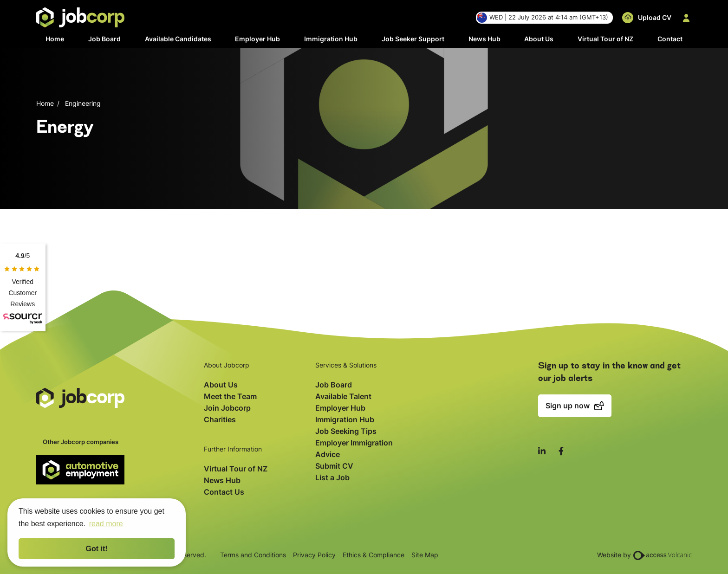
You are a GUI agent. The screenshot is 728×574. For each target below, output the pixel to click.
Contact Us (224, 492)
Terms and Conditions (253, 555)
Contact (670, 39)
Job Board (104, 39)
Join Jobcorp (227, 408)
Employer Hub (257, 39)
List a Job (332, 477)
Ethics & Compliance (374, 555)
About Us (539, 39)
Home (55, 39)
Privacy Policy (314, 555)
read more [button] (106, 524)
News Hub (484, 39)
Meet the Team (230, 396)
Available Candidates (178, 39)
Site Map (425, 555)
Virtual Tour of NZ (605, 39)
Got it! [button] (96, 549)
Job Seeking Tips (346, 431)
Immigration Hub (331, 39)
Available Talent (343, 396)
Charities (220, 419)
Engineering (83, 103)
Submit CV (334, 466)
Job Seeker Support (413, 39)
